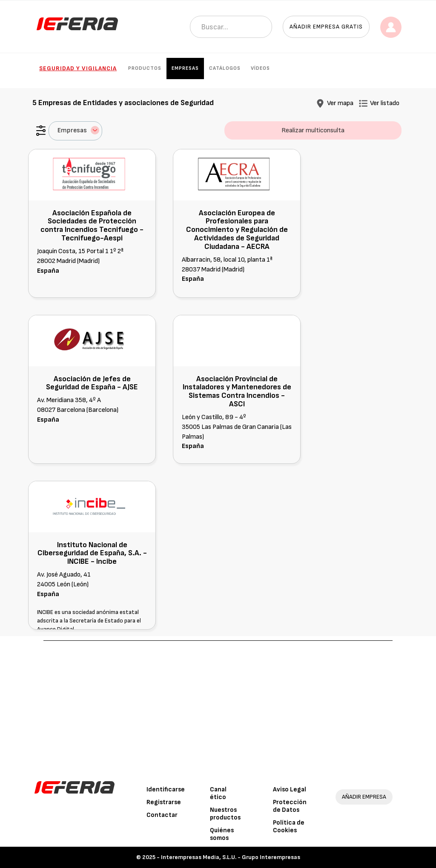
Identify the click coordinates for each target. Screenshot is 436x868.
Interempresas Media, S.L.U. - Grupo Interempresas (231, 857)
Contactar (162, 815)
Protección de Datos (290, 806)
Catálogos (225, 68)
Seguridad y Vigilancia (78, 68)
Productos (145, 68)
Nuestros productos (225, 814)
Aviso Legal (290, 789)
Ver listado (385, 103)
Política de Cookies (289, 827)
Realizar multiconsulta (313, 130)
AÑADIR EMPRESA (364, 797)
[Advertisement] (218, 705)
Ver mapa (340, 103)
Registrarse (164, 802)
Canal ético (218, 793)
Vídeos (260, 68)
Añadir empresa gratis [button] (326, 27)
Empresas (185, 68)
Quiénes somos (222, 834)
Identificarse (166, 789)
